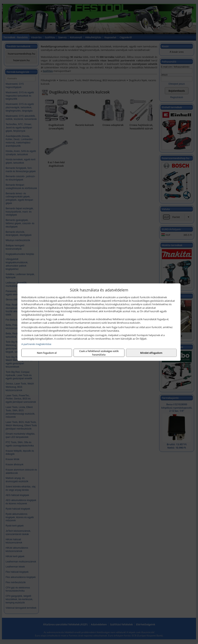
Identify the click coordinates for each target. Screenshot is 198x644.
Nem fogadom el (47, 353)
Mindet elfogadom (151, 353)
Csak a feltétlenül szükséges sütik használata (99, 353)
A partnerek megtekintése (36, 344)
